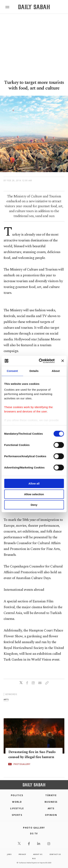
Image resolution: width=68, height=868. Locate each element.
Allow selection (34, 494)
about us (38, 854)
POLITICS (17, 795)
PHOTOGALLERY (22, 764)
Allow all (34, 483)
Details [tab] (34, 371)
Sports (17, 815)
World (17, 802)
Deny (34, 505)
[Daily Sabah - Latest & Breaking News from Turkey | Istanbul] (34, 7)
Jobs (9, 854)
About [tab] (56, 371)
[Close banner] (63, 361)
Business (51, 802)
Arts (51, 808)
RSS (34, 858)
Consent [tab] (12, 371)
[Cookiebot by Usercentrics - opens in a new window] (41, 361)
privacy (22, 854)
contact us (55, 854)
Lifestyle (17, 808)
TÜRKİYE (51, 795)
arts (6, 699)
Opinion (51, 815)
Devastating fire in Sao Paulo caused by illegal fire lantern (32, 754)
